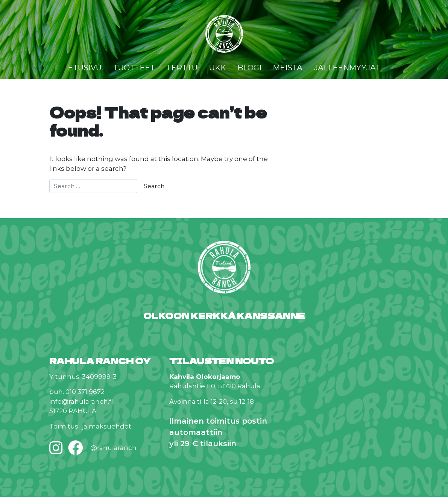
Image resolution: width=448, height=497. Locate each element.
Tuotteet (134, 68)
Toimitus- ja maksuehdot (90, 426)
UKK (218, 68)
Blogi (249, 68)
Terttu (182, 68)
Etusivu (85, 68)
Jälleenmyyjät (347, 68)
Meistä (288, 68)
